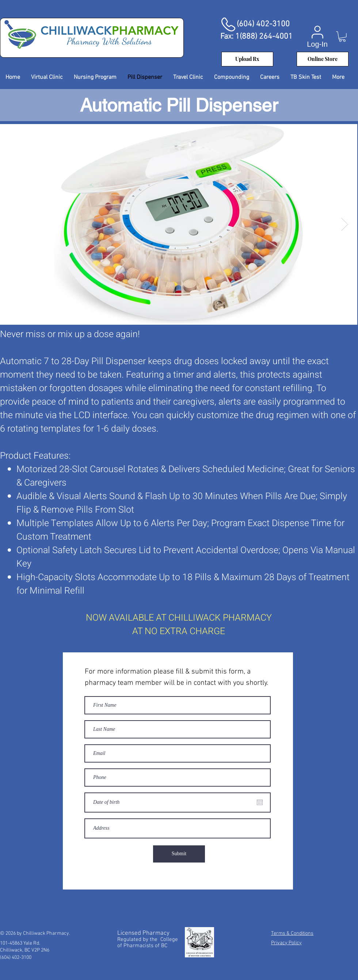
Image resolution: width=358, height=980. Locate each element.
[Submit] (179, 854)
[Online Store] (323, 59)
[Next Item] (345, 224)
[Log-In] (317, 36)
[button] (342, 37)
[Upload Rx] (247, 59)
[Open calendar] (260, 802)
